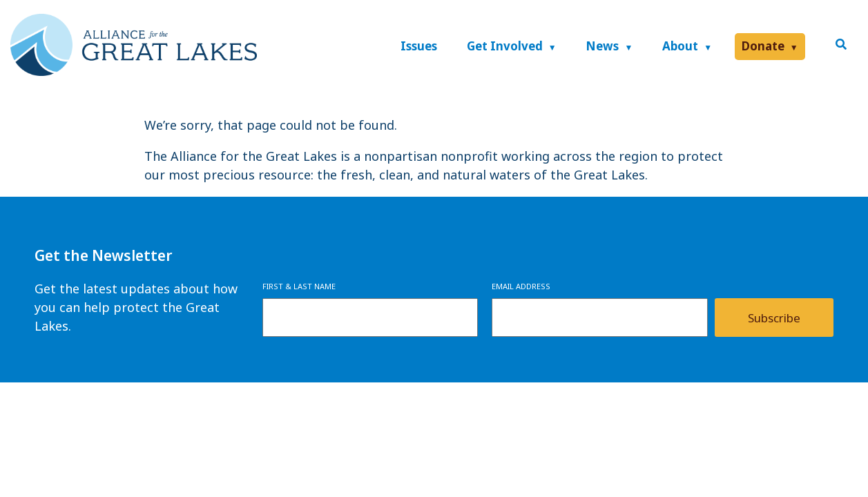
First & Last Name (299, 286)
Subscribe (774, 318)
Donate (763, 46)
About (680, 46)
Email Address (521, 286)
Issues (419, 46)
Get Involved (505, 46)
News (602, 46)
